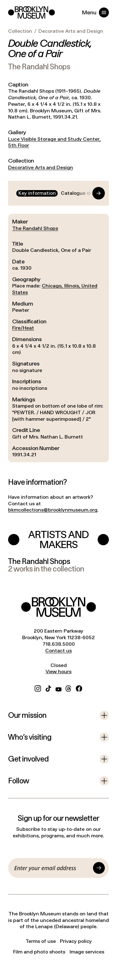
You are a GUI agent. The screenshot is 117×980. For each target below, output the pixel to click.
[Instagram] (38, 688)
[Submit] (99, 868)
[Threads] (69, 688)
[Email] (53, 868)
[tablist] (58, 193)
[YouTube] (58, 688)
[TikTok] (48, 688)
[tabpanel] (58, 338)
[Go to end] (93, 193)
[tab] (37, 193)
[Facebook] (79, 688)
